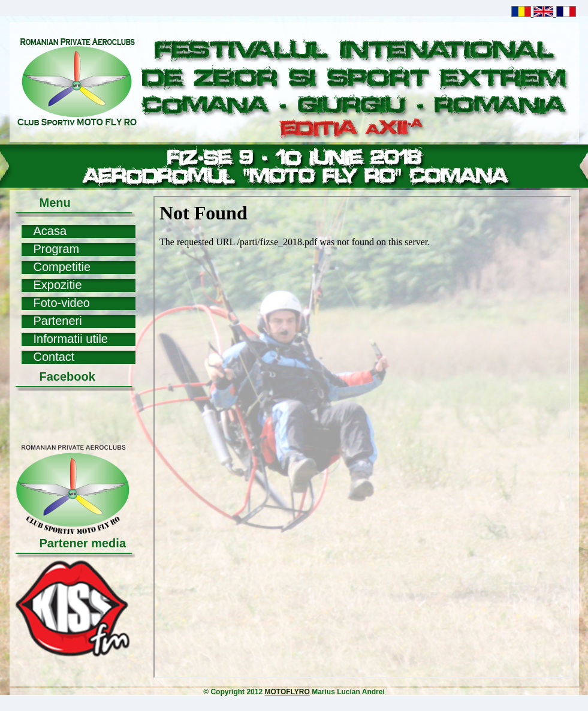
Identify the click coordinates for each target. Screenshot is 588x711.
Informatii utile (71, 339)
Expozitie (58, 285)
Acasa (50, 231)
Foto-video (62, 303)
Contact (54, 357)
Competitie (62, 267)
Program (57, 249)
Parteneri (58, 321)
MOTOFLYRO (287, 692)
